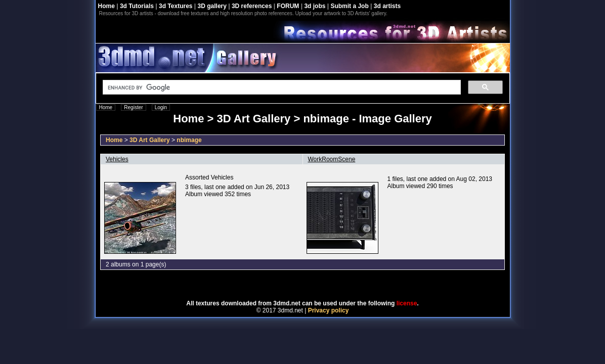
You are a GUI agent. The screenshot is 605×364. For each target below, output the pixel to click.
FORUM (288, 6)
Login (161, 107)
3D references (252, 6)
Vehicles (117, 159)
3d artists (387, 6)
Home (106, 6)
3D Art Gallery (150, 140)
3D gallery (212, 6)
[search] (281, 87)
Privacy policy (329, 310)
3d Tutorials (137, 6)
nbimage (189, 140)
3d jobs (315, 6)
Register (133, 107)
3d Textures (176, 6)
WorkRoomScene (332, 159)
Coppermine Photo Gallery (315, 285)
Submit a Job (349, 6)
